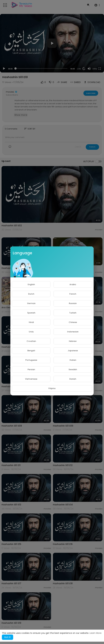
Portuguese (31, 360)
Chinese (73, 322)
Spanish (31, 313)
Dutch (31, 294)
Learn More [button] (96, 633)
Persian (31, 369)
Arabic (73, 284)
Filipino (52, 388)
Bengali (31, 351)
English (31, 284)
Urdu (31, 332)
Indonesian (73, 332)
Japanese (73, 351)
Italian (73, 360)
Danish (73, 379)
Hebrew (73, 341)
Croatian (31, 341)
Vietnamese (31, 379)
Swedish (73, 369)
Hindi (31, 322)
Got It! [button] (8, 637)
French (73, 294)
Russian (73, 303)
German (31, 303)
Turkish (73, 313)
